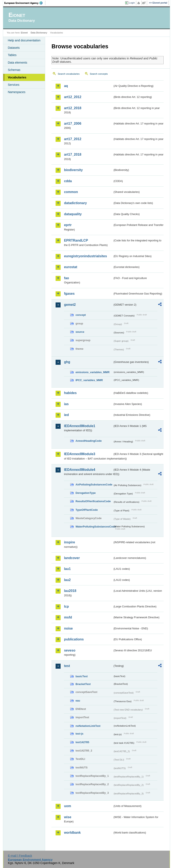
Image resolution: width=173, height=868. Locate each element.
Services (13, 85)
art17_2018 (73, 154)
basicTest (81, 676)
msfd (68, 617)
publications (74, 639)
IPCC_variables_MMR (89, 380)
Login (132, 3)
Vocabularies (17, 77)
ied (66, 415)
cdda (68, 181)
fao (66, 278)
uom (67, 806)
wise (68, 817)
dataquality (73, 214)
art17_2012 (73, 139)
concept (81, 315)
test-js (79, 734)
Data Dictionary (39, 33)
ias (66, 404)
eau (78, 701)
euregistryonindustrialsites (85, 256)
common (71, 192)
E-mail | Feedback (20, 856)
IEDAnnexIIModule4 (80, 470)
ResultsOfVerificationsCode (93, 501)
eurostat (71, 267)
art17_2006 (73, 124)
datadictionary (75, 203)
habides (70, 393)
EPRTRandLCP (76, 240)
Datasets (14, 48)
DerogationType (85, 493)
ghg (67, 362)
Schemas (14, 70)
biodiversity (73, 170)
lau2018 (70, 591)
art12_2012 (73, 97)
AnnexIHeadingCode (88, 441)
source (80, 332)
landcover (72, 558)
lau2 (67, 580)
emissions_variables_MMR (92, 372)
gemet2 (70, 305)
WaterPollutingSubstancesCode (94, 527)
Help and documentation (24, 40)
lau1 (67, 569)
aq (66, 86)
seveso (70, 650)
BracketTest (83, 684)
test (67, 666)
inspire (69, 542)
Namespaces (17, 92)
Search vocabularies (69, 74)
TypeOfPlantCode (86, 510)
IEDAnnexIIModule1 (80, 426)
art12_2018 (73, 108)
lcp (66, 606)
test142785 (82, 742)
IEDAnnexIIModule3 (80, 454)
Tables (12, 55)
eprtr (68, 225)
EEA (25, 3)
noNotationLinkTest (88, 726)
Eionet (24, 33)
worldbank (72, 833)
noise (68, 628)
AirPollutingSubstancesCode (94, 485)
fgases (69, 294)
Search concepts (99, 74)
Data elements (17, 63)
